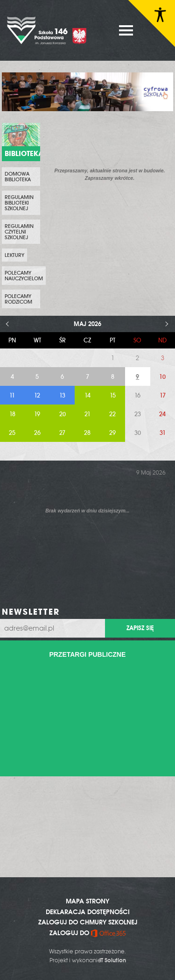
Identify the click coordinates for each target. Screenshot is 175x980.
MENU (126, 30)
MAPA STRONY (87, 901)
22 (112, 414)
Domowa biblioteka (18, 177)
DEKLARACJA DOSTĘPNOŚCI (88, 912)
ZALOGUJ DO (87, 933)
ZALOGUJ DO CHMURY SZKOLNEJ (88, 922)
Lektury (14, 255)
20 (63, 414)
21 (87, 414)
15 (113, 395)
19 (37, 414)
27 (62, 433)
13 (62, 395)
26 (37, 433)
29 (112, 433)
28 (87, 433)
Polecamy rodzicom (18, 299)
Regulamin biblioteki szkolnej (19, 203)
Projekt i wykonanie (88, 960)
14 (87, 395)
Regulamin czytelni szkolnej (19, 232)
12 (37, 395)
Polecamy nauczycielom (24, 276)
